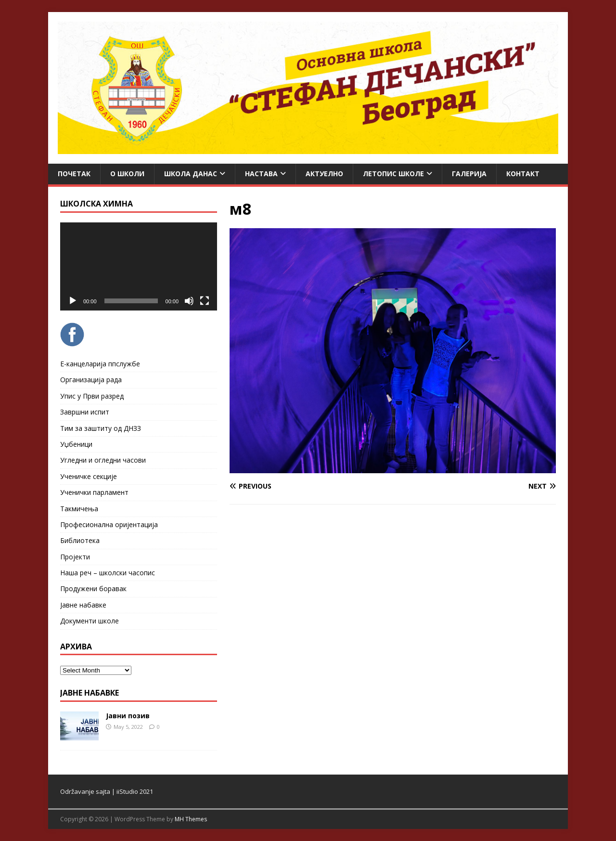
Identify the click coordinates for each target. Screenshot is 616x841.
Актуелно (324, 174)
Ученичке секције (89, 476)
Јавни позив (128, 716)
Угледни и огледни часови (103, 460)
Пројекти (75, 557)
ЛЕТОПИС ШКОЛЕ (393, 174)
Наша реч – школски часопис (108, 573)
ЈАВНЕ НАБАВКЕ (90, 693)
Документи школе (90, 621)
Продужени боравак (93, 589)
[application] (139, 266)
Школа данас (191, 174)
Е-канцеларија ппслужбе (100, 364)
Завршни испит (85, 412)
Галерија (469, 174)
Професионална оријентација (109, 524)
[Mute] (189, 301)
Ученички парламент (94, 492)
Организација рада (91, 380)
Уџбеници (76, 444)
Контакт (523, 174)
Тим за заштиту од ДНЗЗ (101, 428)
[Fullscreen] (205, 301)
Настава (261, 174)
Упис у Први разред (92, 396)
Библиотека (80, 540)
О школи (127, 174)
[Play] (73, 301)
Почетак (74, 174)
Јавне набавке (83, 605)
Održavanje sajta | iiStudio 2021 (107, 791)
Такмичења (79, 509)
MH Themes (191, 819)
